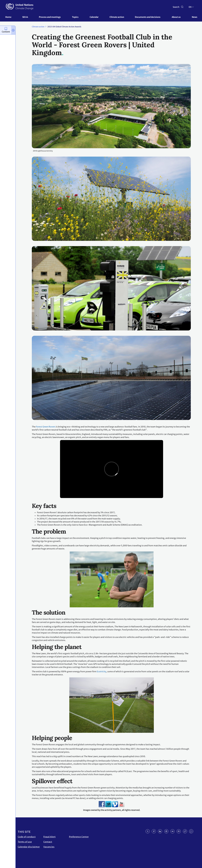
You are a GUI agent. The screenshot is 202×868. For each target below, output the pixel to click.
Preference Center (79, 837)
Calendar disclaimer (29, 847)
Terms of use (25, 842)
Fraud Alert (50, 837)
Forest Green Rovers (46, 427)
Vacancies (49, 847)
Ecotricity (102, 671)
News (195, 17)
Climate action (117, 17)
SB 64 (25, 17)
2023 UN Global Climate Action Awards (64, 27)
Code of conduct (27, 837)
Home (8, 17)
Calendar (94, 17)
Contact (48, 842)
